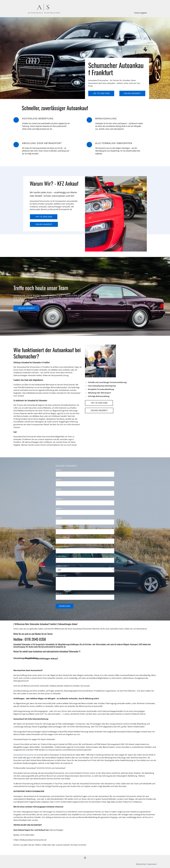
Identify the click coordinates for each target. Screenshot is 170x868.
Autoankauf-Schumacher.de (25, 755)
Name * (59, 470)
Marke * (59, 508)
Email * (59, 480)
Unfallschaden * (62, 566)
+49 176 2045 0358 (101, 93)
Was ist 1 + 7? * (62, 593)
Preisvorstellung (62, 537)
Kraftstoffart (61, 556)
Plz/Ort (59, 489)
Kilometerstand (62, 547)
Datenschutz (141, 864)
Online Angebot (141, 13)
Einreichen (65, 606)
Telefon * (59, 499)
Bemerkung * (61, 575)
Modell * (59, 518)
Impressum (152, 864)
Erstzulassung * (62, 528)
